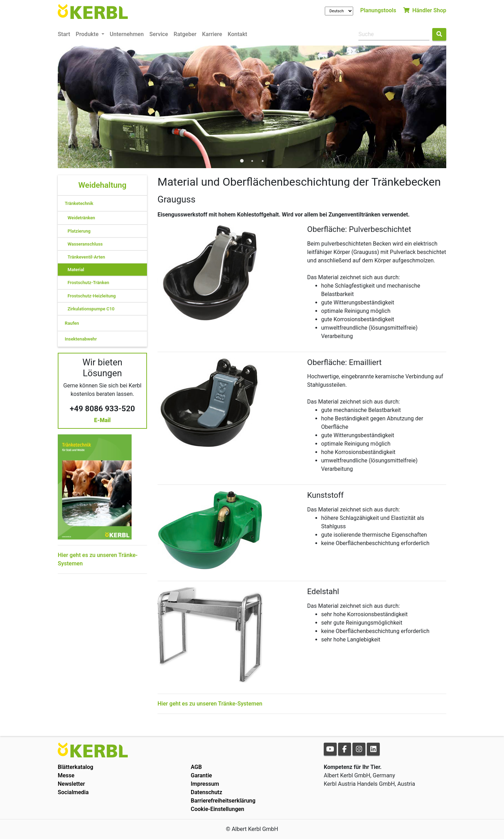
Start (64, 34)
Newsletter (71, 784)
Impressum (205, 784)
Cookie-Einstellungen (218, 809)
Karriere (212, 34)
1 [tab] (241, 161)
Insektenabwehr (81, 339)
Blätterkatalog (75, 767)
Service (159, 34)
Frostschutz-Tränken (88, 283)
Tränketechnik (79, 203)
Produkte (88, 34)
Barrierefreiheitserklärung (223, 801)
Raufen (72, 323)
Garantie (201, 775)
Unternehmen (127, 34)
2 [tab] (252, 161)
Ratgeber (185, 34)
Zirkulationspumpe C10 (91, 309)
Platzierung (79, 231)
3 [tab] (262, 161)
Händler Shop (425, 10)
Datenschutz (206, 792)
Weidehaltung (102, 185)
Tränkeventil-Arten (86, 257)
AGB (196, 767)
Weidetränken (81, 218)
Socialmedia (73, 792)
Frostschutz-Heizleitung (92, 296)
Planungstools (378, 10)
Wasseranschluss (85, 244)
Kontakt (238, 34)
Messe (66, 775)
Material (76, 270)
